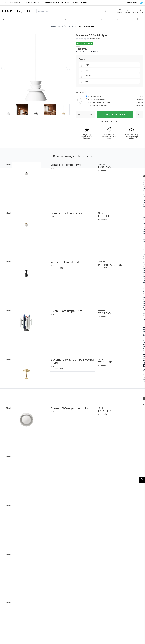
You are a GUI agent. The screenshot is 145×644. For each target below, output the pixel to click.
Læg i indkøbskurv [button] (115, 115)
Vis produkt (102, 170)
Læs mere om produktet (109, 121)
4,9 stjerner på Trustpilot (131, 3)
